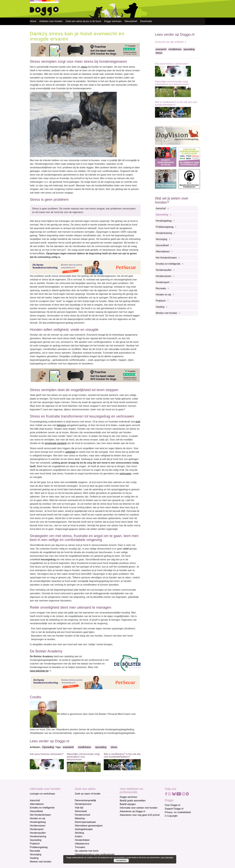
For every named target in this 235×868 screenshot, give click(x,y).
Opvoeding (48, 747)
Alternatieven (163, 252)
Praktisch (161, 301)
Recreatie (161, 288)
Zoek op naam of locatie (88, 794)
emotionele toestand (56, 443)
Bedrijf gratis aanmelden (133, 801)
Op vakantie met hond (87, 851)
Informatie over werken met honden (139, 808)
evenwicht (68, 747)
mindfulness (84, 747)
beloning (62, 425)
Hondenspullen (164, 270)
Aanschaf (161, 208)
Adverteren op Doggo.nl (132, 811)
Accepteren (121, 860)
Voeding (160, 307)
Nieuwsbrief (131, 21)
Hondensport (163, 282)
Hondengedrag (164, 221)
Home (33, 21)
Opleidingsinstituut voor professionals (95, 854)
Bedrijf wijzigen (128, 804)
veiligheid (70, 452)
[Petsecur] (85, 267)
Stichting (79, 833)
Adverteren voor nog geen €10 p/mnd (140, 815)
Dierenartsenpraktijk (85, 800)
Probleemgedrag (165, 227)
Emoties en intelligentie (168, 264)
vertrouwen (126, 474)
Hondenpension (83, 804)
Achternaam (126, 843)
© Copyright (171, 816)
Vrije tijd (79, 808)
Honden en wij (163, 295)
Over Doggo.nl (172, 805)
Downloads (146, 21)
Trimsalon (80, 847)
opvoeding (101, 747)
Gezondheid (162, 245)
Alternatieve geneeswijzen (89, 826)
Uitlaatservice (82, 844)
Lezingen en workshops (42, 794)
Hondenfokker (82, 840)
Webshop (80, 818)
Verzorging (161, 239)
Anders (79, 836)
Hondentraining (164, 233)
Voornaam (125, 833)
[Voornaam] (141, 838)
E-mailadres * (127, 823)
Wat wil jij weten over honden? (172, 200)
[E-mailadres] (141, 828)
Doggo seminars (113, 21)
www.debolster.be (39, 671)
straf (138, 422)
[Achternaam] (141, 847)
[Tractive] (85, 50)
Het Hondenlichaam (166, 258)
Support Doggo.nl (174, 809)
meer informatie (167, 857)
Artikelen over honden (51, 21)
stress (84, 67)
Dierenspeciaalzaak (85, 822)
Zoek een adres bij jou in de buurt (83, 21)
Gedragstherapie (84, 829)
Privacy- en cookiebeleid (178, 812)
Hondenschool (82, 815)
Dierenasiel (81, 811)
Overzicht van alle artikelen (169, 42)
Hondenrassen (164, 276)
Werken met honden (167, 313)
